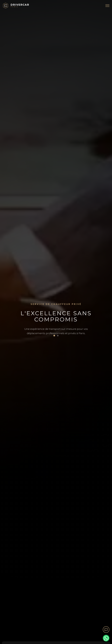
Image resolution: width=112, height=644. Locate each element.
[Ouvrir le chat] (106, 630)
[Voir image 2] (58, 336)
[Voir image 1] (54, 336)
